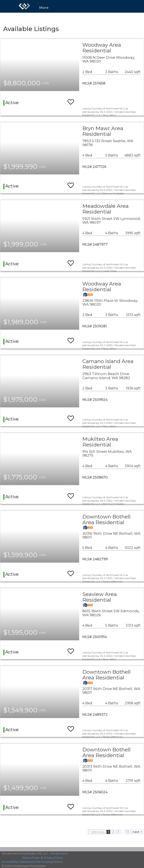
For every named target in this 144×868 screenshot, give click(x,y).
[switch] (71, 100)
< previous (97, 832)
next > (137, 832)
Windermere (59, 853)
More (44, 8)
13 (128, 832)
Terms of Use (31, 858)
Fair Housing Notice (49, 862)
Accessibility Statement (18, 862)
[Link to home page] (24, 6)
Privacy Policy (53, 858)
